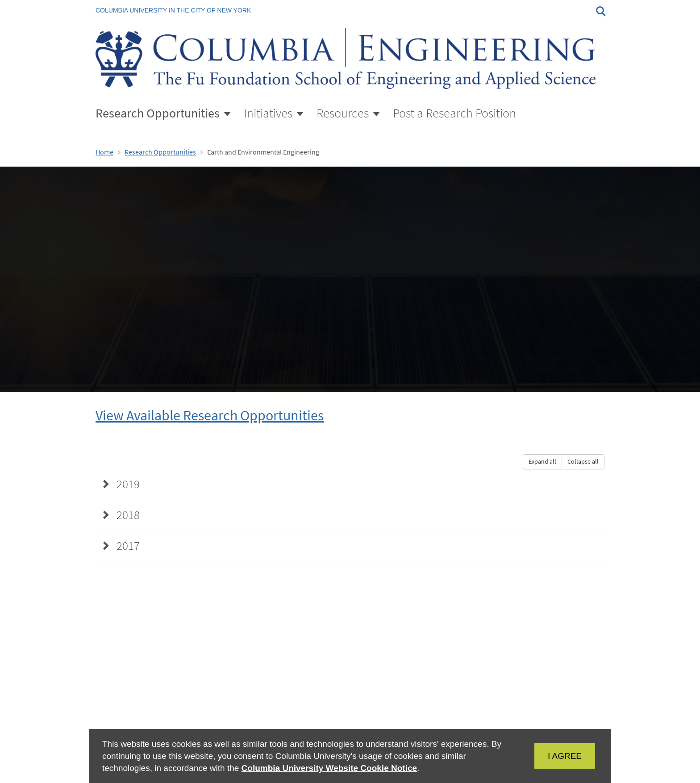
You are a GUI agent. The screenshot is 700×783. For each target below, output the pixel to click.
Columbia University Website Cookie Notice (329, 768)
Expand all (542, 462)
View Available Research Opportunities (210, 415)
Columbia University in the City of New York (173, 10)
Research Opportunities (160, 152)
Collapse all (583, 462)
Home (104, 152)
